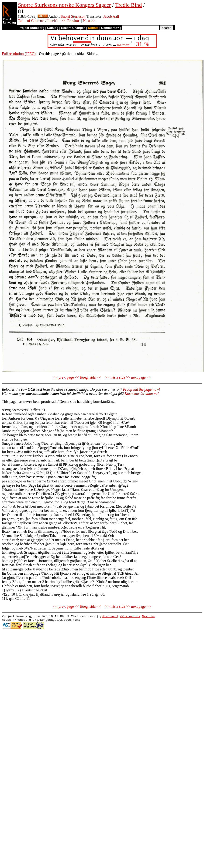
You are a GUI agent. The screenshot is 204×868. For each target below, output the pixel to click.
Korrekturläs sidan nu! (142, 394)
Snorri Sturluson (73, 16)
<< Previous (71, 21)
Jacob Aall (111, 16)
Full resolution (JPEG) (19, 54)
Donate (93, 28)
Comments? (110, 28)
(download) (109, 617)
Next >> (89, 21)
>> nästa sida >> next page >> (128, 377)
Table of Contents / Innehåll (39, 21)
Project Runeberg (31, 28)
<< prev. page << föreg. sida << (77, 377)
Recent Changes (73, 28)
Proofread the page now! (141, 389)
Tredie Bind (128, 5)
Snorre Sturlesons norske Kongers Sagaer (64, 5)
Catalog (53, 28)
